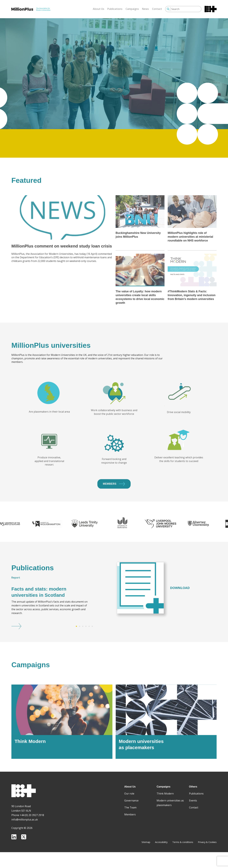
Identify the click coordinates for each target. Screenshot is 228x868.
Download (180, 605)
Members (114, 500)
